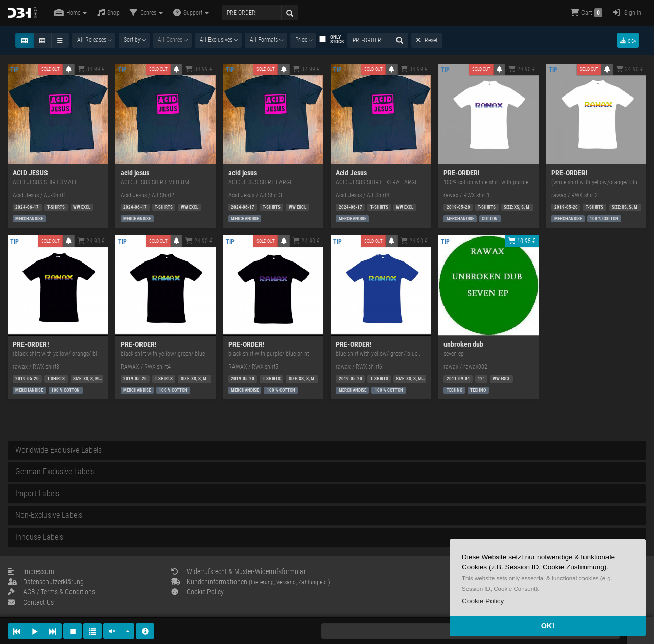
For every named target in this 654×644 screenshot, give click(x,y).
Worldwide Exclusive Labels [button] (59, 450)
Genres (146, 13)
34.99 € (91, 69)
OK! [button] (548, 626)
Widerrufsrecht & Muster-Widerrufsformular (238, 571)
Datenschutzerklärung (46, 582)
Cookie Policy (197, 592)
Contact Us (31, 602)
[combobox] (94, 40)
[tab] (327, 450)
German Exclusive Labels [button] (55, 472)
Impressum (31, 571)
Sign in (627, 13)
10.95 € (522, 241)
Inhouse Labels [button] (39, 537)
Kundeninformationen (251, 582)
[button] (483, 601)
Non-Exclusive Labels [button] (49, 515)
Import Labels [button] (37, 494)
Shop (108, 13)
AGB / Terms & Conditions (51, 592)
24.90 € (522, 69)
